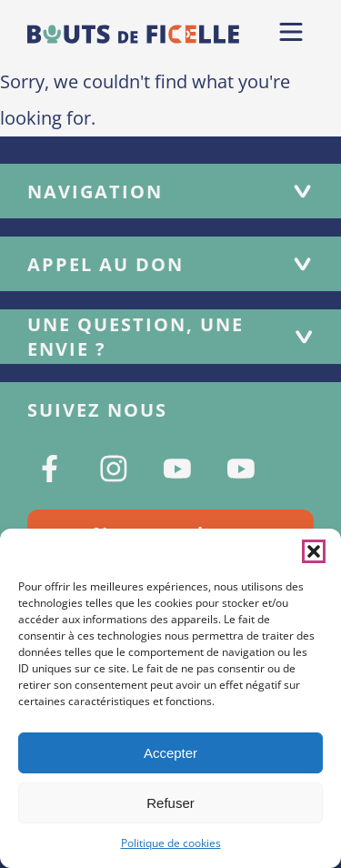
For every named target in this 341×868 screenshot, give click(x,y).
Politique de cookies (171, 843)
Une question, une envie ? (170, 337)
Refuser (170, 803)
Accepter (170, 753)
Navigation (170, 192)
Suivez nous (97, 410)
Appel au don (170, 264)
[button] (314, 551)
